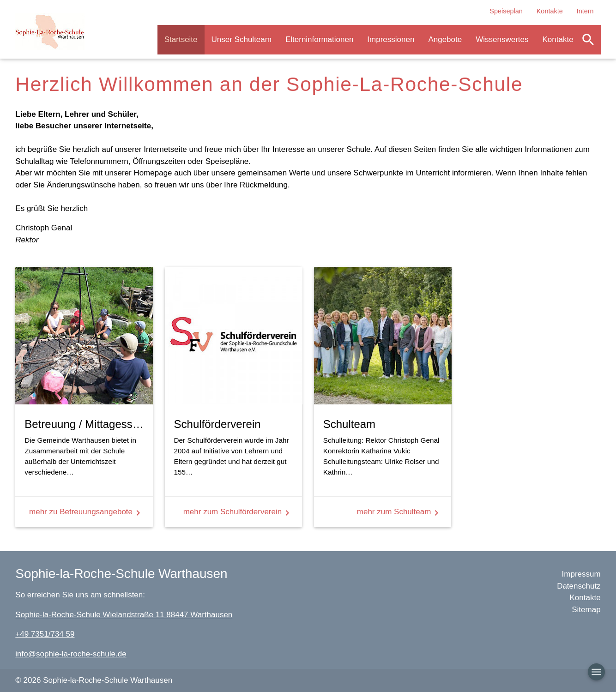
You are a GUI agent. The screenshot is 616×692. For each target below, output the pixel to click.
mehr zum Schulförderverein (238, 513)
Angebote (445, 39)
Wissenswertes (502, 39)
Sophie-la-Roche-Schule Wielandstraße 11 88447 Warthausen (124, 615)
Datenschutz (579, 586)
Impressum (581, 574)
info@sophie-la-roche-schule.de (71, 654)
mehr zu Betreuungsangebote (86, 513)
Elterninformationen (319, 39)
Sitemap (586, 610)
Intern (585, 11)
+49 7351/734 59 (45, 634)
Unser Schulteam (242, 39)
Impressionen (391, 39)
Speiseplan (506, 11)
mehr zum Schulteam (400, 513)
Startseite (181, 39)
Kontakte (550, 11)
